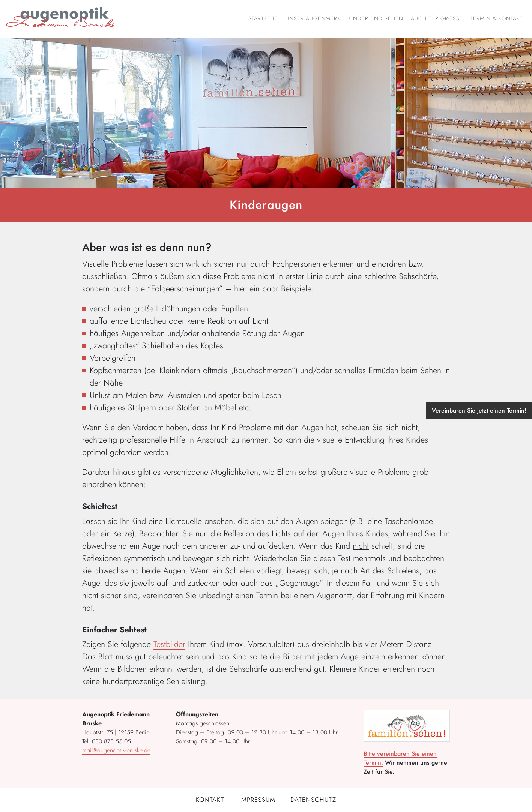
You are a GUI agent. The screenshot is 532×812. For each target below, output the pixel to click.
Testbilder (169, 644)
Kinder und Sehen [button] (376, 18)
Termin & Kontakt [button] (497, 18)
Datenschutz (313, 800)
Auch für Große (437, 18)
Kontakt (210, 800)
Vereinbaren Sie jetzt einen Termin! (479, 411)
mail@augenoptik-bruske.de (116, 750)
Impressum (257, 800)
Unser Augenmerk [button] (313, 18)
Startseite (263, 18)
